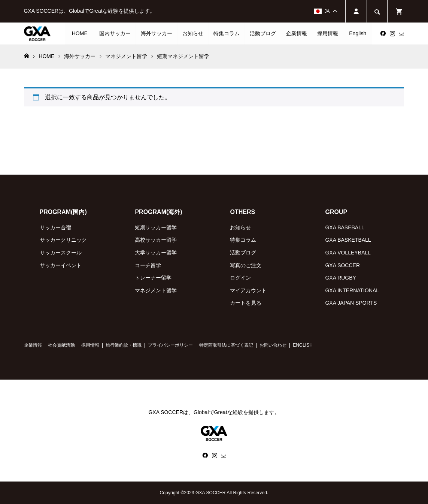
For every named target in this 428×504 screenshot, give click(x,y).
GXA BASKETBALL (348, 240)
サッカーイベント (61, 265)
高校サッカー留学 (156, 240)
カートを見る (246, 303)
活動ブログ (263, 33)
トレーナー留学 (153, 278)
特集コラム (227, 33)
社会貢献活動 (61, 345)
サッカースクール (61, 253)
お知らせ (193, 33)
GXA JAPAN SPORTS (351, 303)
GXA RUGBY (340, 278)
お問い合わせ (273, 345)
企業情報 (297, 33)
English (358, 33)
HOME (80, 33)
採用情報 (328, 33)
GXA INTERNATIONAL (352, 290)
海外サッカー (157, 33)
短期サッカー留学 (156, 227)
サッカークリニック (63, 240)
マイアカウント (248, 290)
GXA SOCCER (342, 265)
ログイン (240, 278)
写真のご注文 (246, 265)
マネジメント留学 (156, 290)
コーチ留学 (148, 265)
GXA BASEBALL (344, 227)
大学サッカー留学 (156, 253)
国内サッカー (115, 33)
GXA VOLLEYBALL (348, 253)
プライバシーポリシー (170, 345)
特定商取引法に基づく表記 (226, 345)
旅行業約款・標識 (124, 345)
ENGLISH (303, 345)
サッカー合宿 (55, 227)
